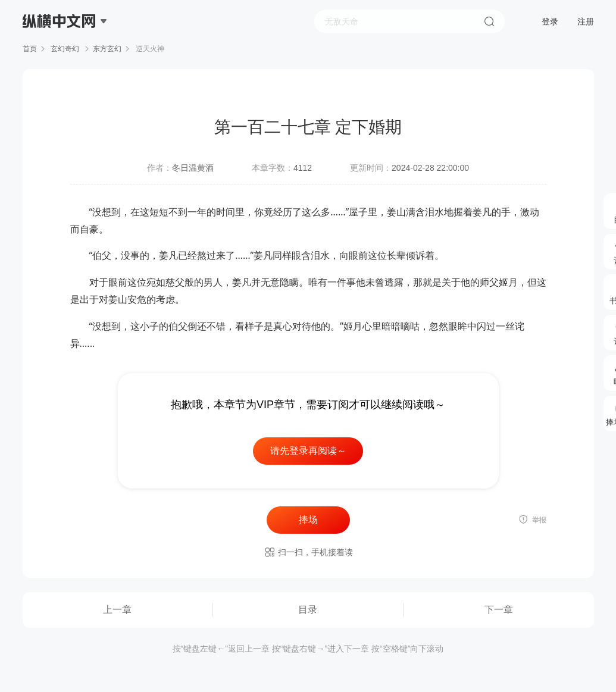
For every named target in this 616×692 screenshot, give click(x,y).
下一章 (499, 610)
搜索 (489, 21)
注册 (586, 21)
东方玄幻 (107, 49)
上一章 (117, 610)
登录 (550, 21)
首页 (30, 49)
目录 (308, 610)
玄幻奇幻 (65, 49)
